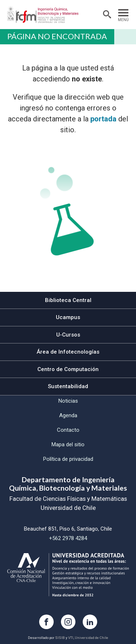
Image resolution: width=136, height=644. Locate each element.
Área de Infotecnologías (68, 352)
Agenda (68, 415)
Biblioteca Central (68, 300)
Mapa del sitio (68, 444)
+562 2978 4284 (68, 538)
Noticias (68, 401)
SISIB (60, 638)
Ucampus (68, 317)
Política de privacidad (68, 459)
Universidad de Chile (91, 638)
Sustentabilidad (68, 386)
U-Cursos (68, 335)
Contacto (68, 430)
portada (103, 119)
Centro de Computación (68, 369)
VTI (71, 638)
